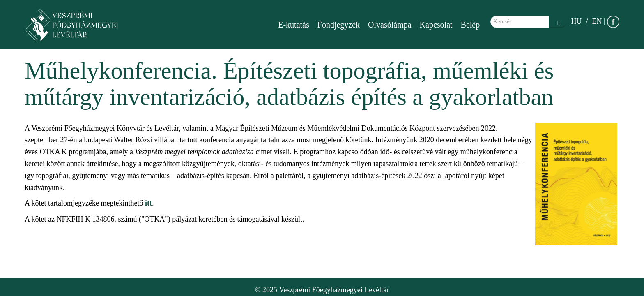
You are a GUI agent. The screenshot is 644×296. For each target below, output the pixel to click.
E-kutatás (294, 25)
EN (597, 21)
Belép (470, 25)
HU (576, 21)
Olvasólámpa (390, 25)
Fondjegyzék (339, 25)
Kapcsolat (436, 25)
